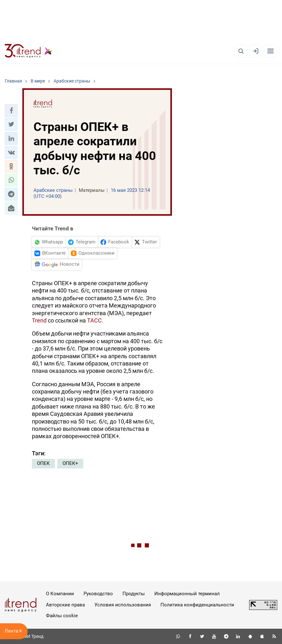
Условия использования (123, 605)
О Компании (60, 594)
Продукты (134, 594)
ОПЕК (43, 463)
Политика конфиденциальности (197, 605)
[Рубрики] (271, 51)
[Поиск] (241, 51)
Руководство (98, 594)
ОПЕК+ (70, 463)
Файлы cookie (62, 616)
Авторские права (65, 605)
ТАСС (94, 320)
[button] (11, 111)
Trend (39, 320)
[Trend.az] (28, 51)
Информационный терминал (187, 594)
